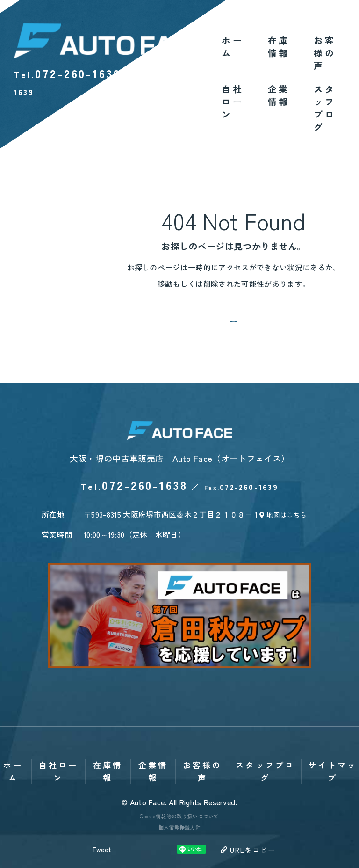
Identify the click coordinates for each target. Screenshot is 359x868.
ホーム (233, 46)
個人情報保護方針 (180, 780)
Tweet (98, 803)
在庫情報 (279, 46)
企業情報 (279, 95)
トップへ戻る (233, 326)
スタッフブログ (325, 108)
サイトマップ (333, 724)
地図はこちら (293, 530)
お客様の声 (325, 53)
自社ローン (233, 101)
